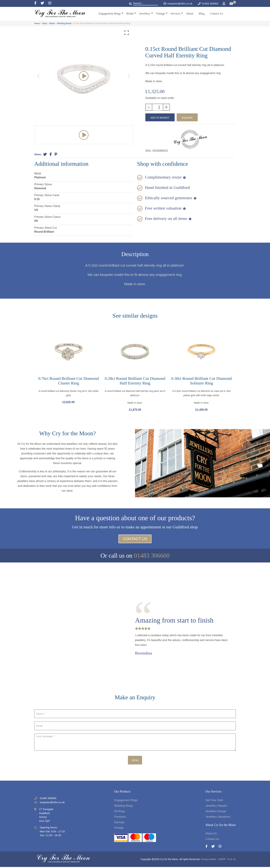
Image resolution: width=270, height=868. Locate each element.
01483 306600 (210, 4)
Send (135, 761)
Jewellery (145, 14)
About (190, 14)
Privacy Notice (208, 860)
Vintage (160, 14)
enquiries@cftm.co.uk (178, 4)
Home (37, 23)
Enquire (190, 118)
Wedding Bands (64, 23)
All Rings (120, 812)
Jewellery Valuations (218, 818)
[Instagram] (50, 3)
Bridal (130, 14)
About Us (211, 834)
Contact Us (216, 14)
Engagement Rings (110, 14)
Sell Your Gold (214, 801)
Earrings (119, 823)
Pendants (120, 818)
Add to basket (161, 118)
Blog (202, 14)
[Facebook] (37, 3)
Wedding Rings (123, 807)
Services (175, 14)
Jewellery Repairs (216, 807)
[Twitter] (44, 3)
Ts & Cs (232, 860)
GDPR (222, 860)
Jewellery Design (216, 812)
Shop (45, 23)
